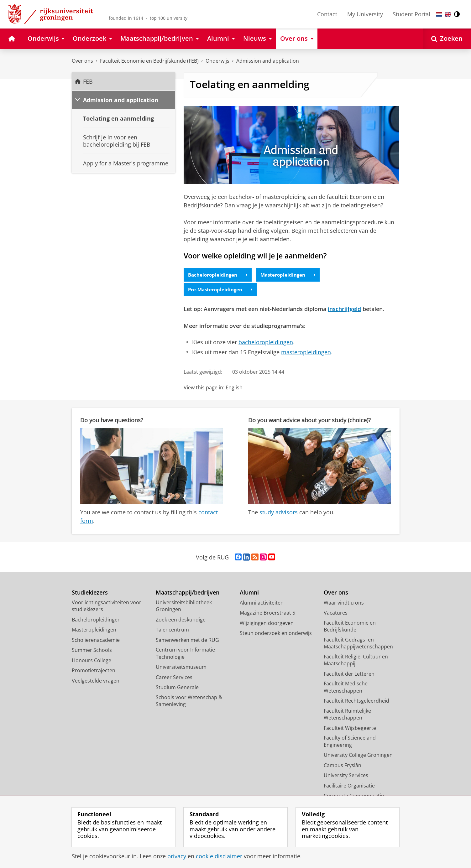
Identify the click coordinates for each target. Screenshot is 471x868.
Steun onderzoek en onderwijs (276, 634)
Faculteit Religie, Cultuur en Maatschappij (356, 661)
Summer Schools (92, 651)
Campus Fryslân (343, 766)
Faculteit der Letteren (349, 674)
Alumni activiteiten (262, 603)
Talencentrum (172, 631)
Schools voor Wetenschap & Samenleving (189, 702)
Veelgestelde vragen (96, 681)
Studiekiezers (90, 593)
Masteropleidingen (292, 275)
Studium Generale (177, 688)
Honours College (92, 661)
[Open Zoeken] (447, 39)
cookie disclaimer (219, 856)
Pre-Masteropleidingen (222, 290)
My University (365, 14)
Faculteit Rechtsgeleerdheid (356, 702)
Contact (327, 14)
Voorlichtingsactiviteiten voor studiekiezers (107, 607)
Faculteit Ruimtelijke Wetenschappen (347, 715)
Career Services (174, 678)
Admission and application (121, 100)
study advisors (279, 513)
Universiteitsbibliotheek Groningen (184, 607)
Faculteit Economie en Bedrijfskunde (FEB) (149, 61)
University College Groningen (358, 756)
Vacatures (336, 614)
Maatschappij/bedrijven (188, 593)
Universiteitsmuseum (181, 668)
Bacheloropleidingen (219, 275)
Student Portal (411, 14)
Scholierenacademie (96, 641)
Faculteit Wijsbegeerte (350, 729)
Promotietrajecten (94, 671)
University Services (346, 776)
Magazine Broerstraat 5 (267, 614)
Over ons (82, 61)
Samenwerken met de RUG (187, 641)
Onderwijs (217, 61)
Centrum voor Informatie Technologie (185, 654)
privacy (177, 856)
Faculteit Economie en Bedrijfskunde (350, 627)
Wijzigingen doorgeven (267, 624)
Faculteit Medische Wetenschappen (346, 688)
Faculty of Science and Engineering (350, 742)
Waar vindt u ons (344, 603)
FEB (88, 81)
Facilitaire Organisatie (349, 786)
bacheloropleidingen (266, 343)
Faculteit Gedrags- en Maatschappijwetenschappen (358, 644)
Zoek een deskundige (181, 620)
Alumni (249, 593)
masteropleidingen (306, 353)
